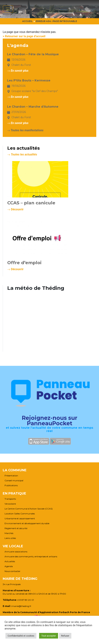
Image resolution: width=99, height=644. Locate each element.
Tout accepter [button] (49, 636)
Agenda (9, 566)
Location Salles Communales (20, 514)
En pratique (14, 493)
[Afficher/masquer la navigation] (8, 9)
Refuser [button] (65, 636)
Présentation (11, 476)
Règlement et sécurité (16, 528)
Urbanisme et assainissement (20, 519)
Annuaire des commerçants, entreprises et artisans (31, 557)
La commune (15, 470)
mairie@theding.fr (22, 606)
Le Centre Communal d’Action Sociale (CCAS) (29, 509)
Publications (11, 485)
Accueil (27, 21)
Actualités (10, 561)
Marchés (9, 533)
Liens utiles (10, 538)
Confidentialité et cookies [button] (21, 636)
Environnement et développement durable (27, 523)
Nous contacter (12, 571)
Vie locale (13, 546)
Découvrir (15, 209)
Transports (10, 499)
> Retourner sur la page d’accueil (24, 36)
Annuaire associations (16, 552)
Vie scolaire (10, 504)
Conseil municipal (14, 481)
